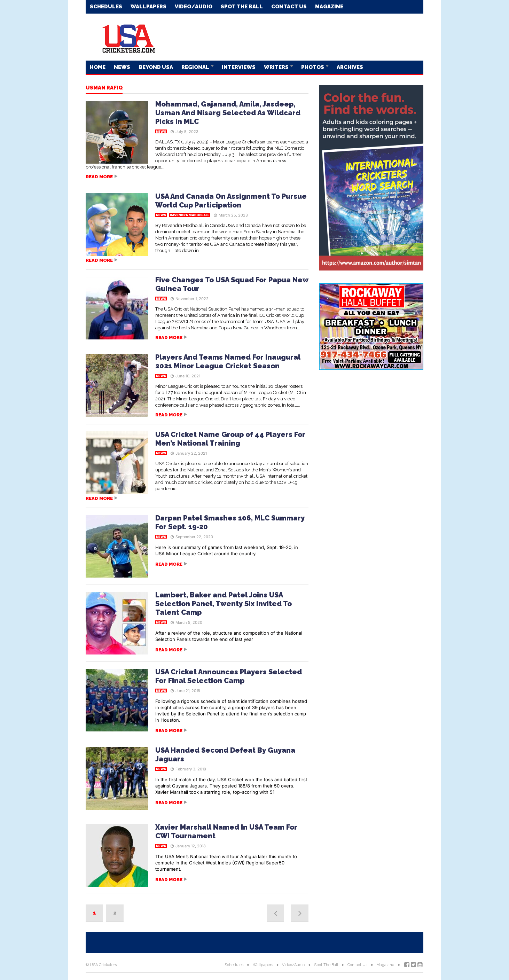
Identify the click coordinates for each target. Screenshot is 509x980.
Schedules (106, 7)
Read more (99, 177)
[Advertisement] (297, 37)
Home (98, 67)
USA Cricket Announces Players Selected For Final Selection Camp (229, 676)
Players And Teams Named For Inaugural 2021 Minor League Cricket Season (228, 362)
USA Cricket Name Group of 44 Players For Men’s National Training (230, 439)
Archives (350, 67)
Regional (196, 67)
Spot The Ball (242, 7)
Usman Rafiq (104, 88)
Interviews (239, 67)
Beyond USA (156, 67)
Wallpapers (148, 7)
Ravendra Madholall (190, 215)
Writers (277, 67)
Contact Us (289, 7)
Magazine (329, 7)
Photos (313, 67)
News (122, 67)
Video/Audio (194, 7)
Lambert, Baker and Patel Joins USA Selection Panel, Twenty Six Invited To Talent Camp (224, 604)
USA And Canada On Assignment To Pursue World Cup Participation (231, 201)
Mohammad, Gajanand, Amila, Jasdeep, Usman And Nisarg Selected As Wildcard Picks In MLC (228, 113)
